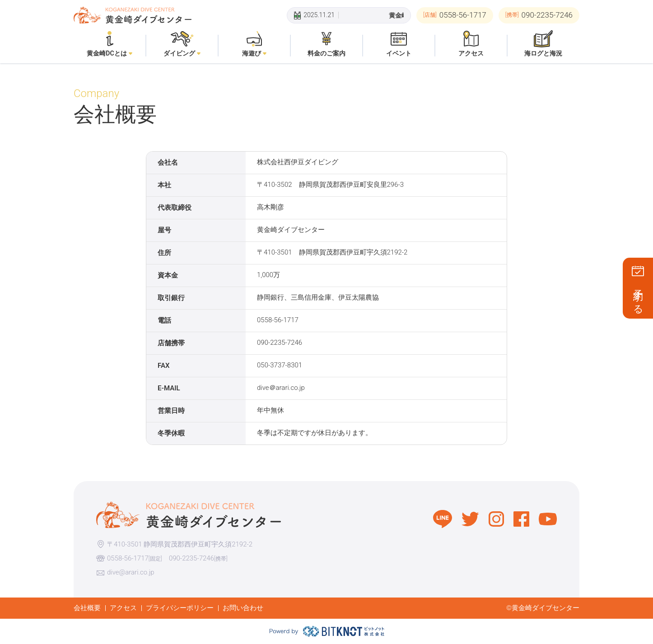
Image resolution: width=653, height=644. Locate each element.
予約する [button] (638, 296)
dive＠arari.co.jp (281, 388)
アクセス (123, 608)
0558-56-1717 (128, 558)
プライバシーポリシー (180, 608)
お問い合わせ (243, 608)
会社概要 (87, 608)
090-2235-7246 (191, 558)
